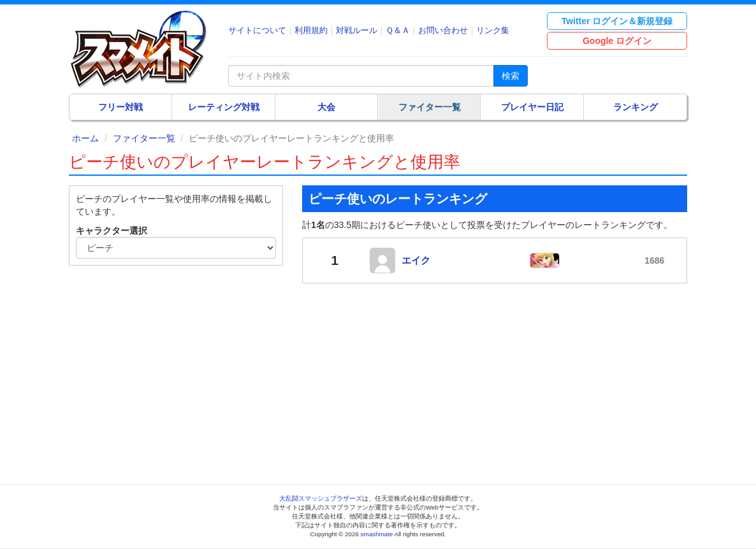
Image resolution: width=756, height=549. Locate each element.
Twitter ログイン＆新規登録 (617, 21)
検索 (511, 76)
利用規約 (311, 30)
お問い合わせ (443, 30)
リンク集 (493, 30)
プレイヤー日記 (532, 107)
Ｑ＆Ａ (398, 30)
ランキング (636, 107)
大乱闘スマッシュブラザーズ (321, 498)
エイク (416, 260)
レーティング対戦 (224, 107)
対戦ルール (357, 30)
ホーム (85, 138)
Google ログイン (617, 41)
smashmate (377, 534)
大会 (326, 107)
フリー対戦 (120, 107)
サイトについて (257, 30)
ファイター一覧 (430, 107)
